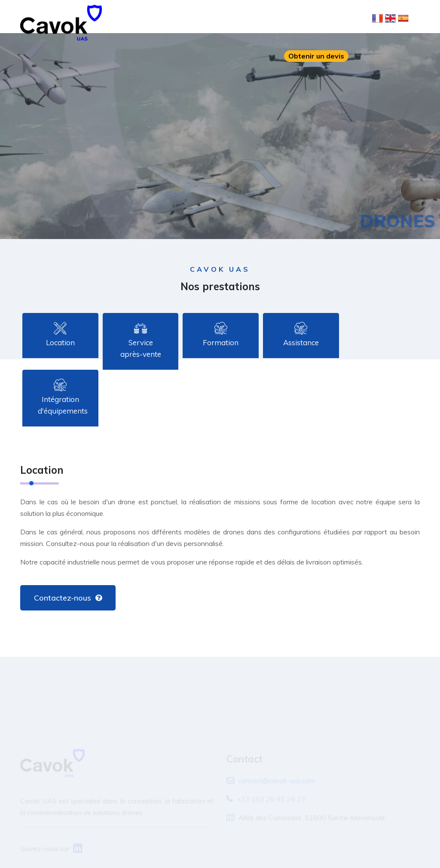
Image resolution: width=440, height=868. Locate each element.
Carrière (300, 18)
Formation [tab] (221, 335)
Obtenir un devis (316, 56)
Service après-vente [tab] (141, 341)
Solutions (214, 18)
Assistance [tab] (301, 335)
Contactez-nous (68, 598)
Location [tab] (60, 335)
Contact (335, 18)
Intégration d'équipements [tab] (63, 397)
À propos (176, 18)
